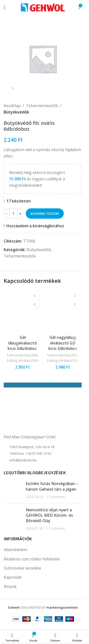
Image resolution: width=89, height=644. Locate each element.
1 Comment (55, 497)
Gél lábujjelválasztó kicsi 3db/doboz (23, 343)
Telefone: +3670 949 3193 (30, 453)
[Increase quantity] (20, 214)
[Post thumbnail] (13, 490)
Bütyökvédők (16, 112)
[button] (35, 305)
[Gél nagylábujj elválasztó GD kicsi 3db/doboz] (63, 311)
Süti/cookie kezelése (22, 568)
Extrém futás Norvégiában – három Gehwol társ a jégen (52, 486)
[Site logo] (43, 7)
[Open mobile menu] (5, 7)
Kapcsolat (13, 577)
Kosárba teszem (45, 214)
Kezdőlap (12, 106)
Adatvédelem (15, 550)
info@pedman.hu (23, 460)
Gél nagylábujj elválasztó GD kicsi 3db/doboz (63, 343)
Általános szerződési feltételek (32, 559)
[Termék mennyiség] (13, 214)
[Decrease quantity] (7, 214)
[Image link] (28, 419)
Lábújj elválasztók (23, 360)
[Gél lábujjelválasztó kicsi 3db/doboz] (23, 311)
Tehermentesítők (42, 106)
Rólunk (10, 587)
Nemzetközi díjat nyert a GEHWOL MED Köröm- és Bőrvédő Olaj (49, 515)
